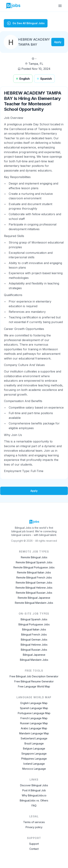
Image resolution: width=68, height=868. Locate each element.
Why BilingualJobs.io (34, 795)
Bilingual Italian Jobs (34, 629)
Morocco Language (34, 769)
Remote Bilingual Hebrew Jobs (34, 588)
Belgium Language (34, 748)
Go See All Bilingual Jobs (26, 23)
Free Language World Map (34, 686)
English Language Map (34, 703)
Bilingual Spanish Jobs (34, 619)
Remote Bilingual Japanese (34, 598)
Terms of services (34, 822)
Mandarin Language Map (34, 733)
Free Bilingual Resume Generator (34, 681)
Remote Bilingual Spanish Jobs (34, 562)
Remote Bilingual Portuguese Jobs (34, 567)
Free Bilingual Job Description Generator (34, 676)
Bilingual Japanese (34, 655)
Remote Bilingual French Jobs (34, 577)
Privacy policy (34, 827)
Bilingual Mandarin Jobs (34, 660)
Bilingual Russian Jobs (34, 650)
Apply (58, 42)
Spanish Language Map (34, 708)
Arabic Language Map (34, 728)
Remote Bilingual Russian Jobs (34, 593)
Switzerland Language (34, 738)
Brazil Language (34, 743)
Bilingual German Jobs (34, 640)
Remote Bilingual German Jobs (34, 583)
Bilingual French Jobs (34, 634)
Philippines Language (34, 759)
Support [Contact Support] (34, 844)
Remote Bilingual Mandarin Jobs (34, 603)
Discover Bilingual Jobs (34, 785)
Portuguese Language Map (34, 713)
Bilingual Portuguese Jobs (34, 624)
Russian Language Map (34, 723)
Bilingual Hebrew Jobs (34, 645)
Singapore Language (34, 754)
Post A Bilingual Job (34, 790)
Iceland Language (34, 764)
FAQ (34, 805)
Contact (34, 849)
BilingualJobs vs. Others (34, 800)
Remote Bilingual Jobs (34, 557)
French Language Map (34, 718)
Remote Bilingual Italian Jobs (34, 572)
